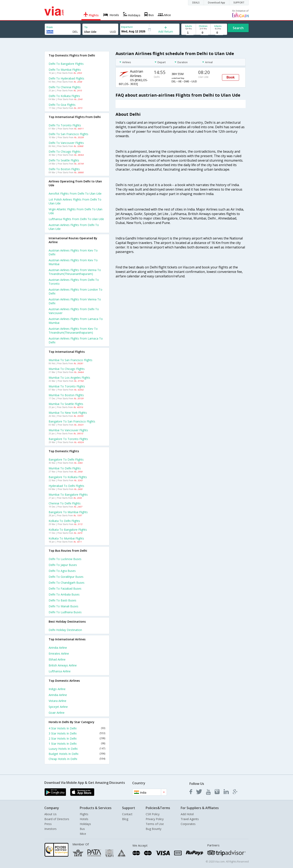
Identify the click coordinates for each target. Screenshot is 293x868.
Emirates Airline (59, 653)
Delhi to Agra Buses (62, 571)
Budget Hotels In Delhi (77, 754)
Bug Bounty (154, 829)
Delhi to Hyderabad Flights (66, 78)
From (50, 27)
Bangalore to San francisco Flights (72, 421)
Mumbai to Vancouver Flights (68, 430)
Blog (125, 819)
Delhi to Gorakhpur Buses (66, 577)
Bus (82, 829)
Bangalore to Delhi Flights (66, 459)
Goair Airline (57, 713)
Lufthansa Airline (60, 671)
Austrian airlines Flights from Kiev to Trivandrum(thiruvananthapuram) (73, 331)
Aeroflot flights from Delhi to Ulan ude (75, 194)
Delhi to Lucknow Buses (65, 559)
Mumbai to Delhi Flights (65, 468)
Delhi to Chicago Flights (65, 152)
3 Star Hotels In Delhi (77, 733)
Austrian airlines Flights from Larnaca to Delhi (76, 340)
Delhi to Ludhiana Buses (65, 612)
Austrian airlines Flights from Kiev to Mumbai (73, 262)
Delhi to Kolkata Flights (64, 96)
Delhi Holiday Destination (65, 630)
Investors (50, 829)
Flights (84, 814)
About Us (50, 814)
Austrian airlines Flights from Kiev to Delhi (73, 252)
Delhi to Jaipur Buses (63, 565)
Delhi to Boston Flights (64, 169)
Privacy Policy (155, 819)
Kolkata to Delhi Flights (64, 521)
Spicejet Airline (58, 707)
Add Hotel (187, 814)
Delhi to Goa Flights (62, 105)
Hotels (84, 819)
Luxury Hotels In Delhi (77, 749)
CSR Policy (153, 814)
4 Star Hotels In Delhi (77, 728)
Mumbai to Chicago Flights (67, 369)
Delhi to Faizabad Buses (65, 588)
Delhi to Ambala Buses (64, 594)
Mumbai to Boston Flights (66, 395)
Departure (127, 27)
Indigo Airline (57, 689)
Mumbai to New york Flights (68, 413)
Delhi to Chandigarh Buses (67, 583)
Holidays (85, 824)
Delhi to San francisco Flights (68, 134)
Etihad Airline (57, 659)
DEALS (196, 3)
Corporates (188, 824)
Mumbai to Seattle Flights (66, 404)
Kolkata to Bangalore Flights (68, 530)
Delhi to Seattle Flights (64, 160)
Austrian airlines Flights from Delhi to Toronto (74, 282)
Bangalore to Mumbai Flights (68, 512)
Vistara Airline (57, 701)
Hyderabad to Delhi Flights (66, 486)
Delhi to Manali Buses (63, 606)
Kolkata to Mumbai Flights (66, 538)
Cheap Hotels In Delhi (77, 759)
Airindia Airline (58, 648)
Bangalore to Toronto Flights (68, 439)
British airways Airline (63, 665)
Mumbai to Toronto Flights (67, 386)
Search (238, 28)
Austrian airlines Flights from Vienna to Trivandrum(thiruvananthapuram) (75, 272)
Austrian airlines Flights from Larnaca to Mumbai (76, 321)
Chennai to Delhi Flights (65, 503)
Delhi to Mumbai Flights (65, 70)
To (86, 27)
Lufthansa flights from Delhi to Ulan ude (76, 219)
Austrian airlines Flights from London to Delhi (75, 291)
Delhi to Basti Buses (62, 600)
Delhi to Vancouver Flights (66, 143)
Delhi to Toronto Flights (65, 125)
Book (231, 77)
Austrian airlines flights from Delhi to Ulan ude (74, 227)
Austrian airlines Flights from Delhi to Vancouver (74, 311)
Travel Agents (190, 819)
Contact (127, 814)
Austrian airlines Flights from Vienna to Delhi (75, 301)
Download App (216, 3)
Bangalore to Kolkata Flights (68, 477)
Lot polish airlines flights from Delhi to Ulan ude (75, 201)
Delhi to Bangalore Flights (66, 64)
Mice (83, 834)
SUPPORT (239, 3)
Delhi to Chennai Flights (65, 87)
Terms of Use (155, 824)
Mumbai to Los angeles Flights (69, 378)
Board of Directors (57, 819)
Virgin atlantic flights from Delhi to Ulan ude (75, 211)
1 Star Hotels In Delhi (77, 744)
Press (48, 824)
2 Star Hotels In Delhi (77, 738)
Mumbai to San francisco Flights (71, 360)
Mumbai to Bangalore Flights (68, 495)
